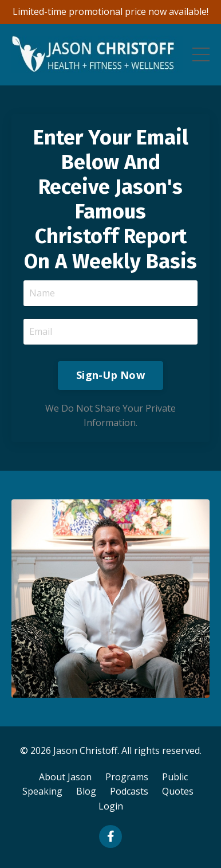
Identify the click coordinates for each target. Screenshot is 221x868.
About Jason (65, 777)
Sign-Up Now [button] (110, 375)
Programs (127, 777)
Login (111, 806)
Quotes (178, 791)
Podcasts (129, 791)
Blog (86, 791)
